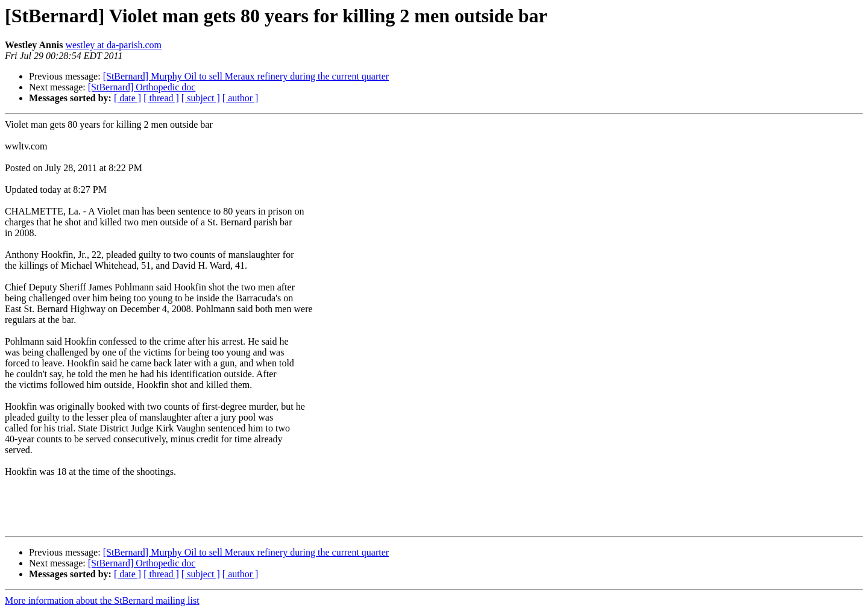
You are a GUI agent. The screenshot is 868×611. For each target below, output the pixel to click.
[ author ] (241, 98)
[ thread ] (161, 98)
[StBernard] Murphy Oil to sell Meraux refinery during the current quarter (246, 76)
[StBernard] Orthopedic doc (142, 87)
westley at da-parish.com (113, 45)
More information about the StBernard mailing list (102, 600)
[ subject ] (201, 98)
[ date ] (127, 98)
